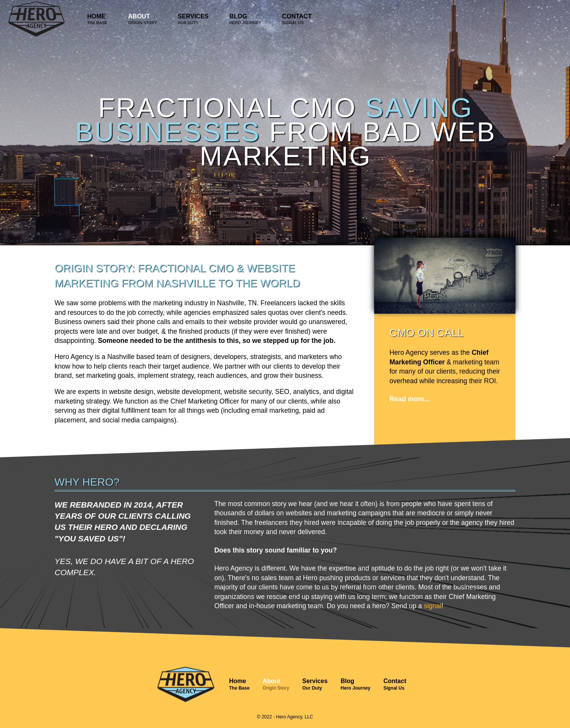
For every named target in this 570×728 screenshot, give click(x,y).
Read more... (410, 399)
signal (432, 606)
